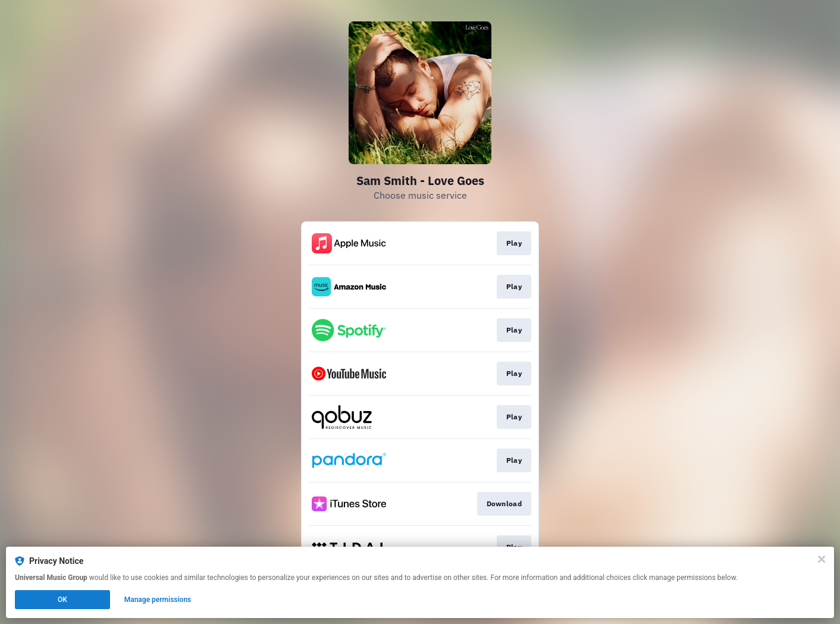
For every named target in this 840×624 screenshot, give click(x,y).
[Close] (822, 559)
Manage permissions (158, 600)
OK (62, 600)
